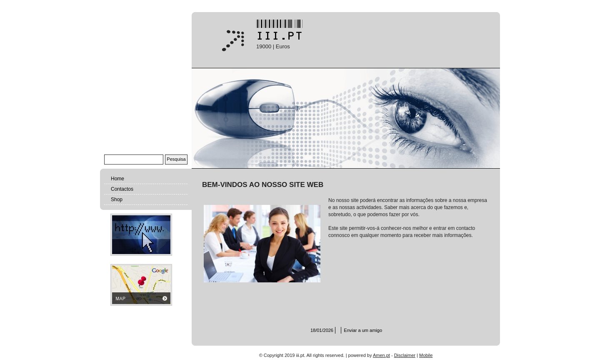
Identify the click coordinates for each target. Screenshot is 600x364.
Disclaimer (405, 355)
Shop (117, 199)
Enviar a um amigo (363, 330)
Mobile (426, 355)
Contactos (122, 189)
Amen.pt (381, 355)
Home (117, 179)
